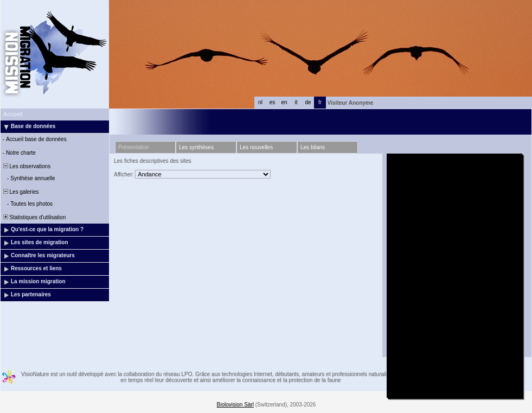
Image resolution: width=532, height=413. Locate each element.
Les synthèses (196, 147)
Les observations (26, 166)
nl (260, 102)
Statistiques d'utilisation (34, 217)
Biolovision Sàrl (235, 405)
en (284, 102)
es (273, 102)
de (308, 102)
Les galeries (20, 192)
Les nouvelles (256, 147)
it (296, 102)
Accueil (13, 114)
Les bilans (313, 147)
